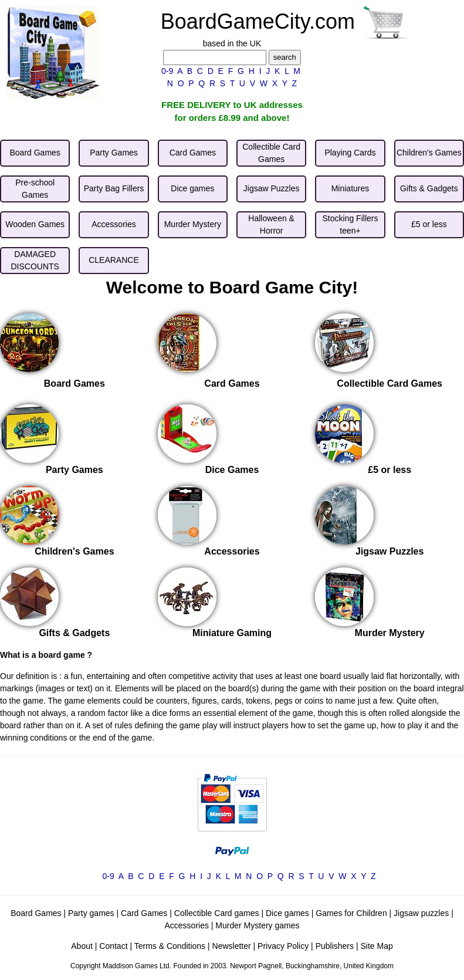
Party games (91, 913)
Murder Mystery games (257, 925)
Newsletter (232, 946)
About (82, 946)
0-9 (167, 71)
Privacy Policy (283, 946)
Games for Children (351, 913)
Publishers (335, 946)
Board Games (36, 913)
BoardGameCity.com (258, 21)
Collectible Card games (217, 913)
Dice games (287, 913)
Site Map (376, 946)
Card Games (144, 913)
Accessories (186, 925)
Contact (113, 946)
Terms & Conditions (170, 946)
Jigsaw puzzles (421, 913)
